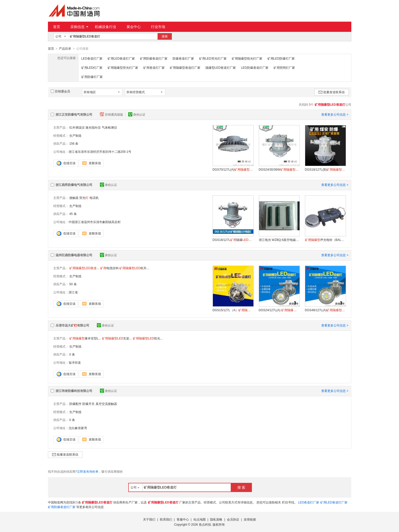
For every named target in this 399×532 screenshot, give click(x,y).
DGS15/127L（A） (233, 310)
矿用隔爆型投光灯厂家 (247, 58)
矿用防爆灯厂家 (92, 77)
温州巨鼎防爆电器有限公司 (74, 255)
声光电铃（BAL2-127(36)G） (325, 240)
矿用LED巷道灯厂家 (121, 58)
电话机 (94, 198)
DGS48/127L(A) (325, 310)
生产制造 (75, 135)
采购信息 (79, 27)
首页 (57, 27)
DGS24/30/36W (279, 169)
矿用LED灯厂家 (92, 67)
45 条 (73, 214)
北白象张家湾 (78, 428)
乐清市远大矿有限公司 (72, 325)
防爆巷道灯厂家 (183, 58)
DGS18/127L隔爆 (233, 240)
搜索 (165, 36)
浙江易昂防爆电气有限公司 (74, 185)
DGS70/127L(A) (233, 169)
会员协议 (233, 519)
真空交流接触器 (106, 404)
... (84, 268)
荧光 (84, 198)
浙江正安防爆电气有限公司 (74, 114)
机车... (134, 268)
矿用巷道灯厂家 (154, 67)
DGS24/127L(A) (279, 310)
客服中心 (183, 519)
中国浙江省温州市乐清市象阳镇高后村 (95, 222)
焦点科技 (205, 524)
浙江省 (73, 292)
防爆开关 (88, 404)
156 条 (74, 143)
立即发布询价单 (88, 471)
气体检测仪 (109, 127)
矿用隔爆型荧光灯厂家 (123, 67)
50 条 (73, 284)
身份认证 (137, 114)
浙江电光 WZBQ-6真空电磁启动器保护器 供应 (279, 240)
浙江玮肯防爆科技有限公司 (74, 391)
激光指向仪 (93, 127)
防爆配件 (75, 404)
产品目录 (65, 49)
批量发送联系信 (332, 92)
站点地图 (200, 519)
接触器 (74, 198)
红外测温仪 (77, 127)
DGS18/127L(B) (325, 169)
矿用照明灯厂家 (284, 67)
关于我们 (149, 519)
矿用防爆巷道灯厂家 (154, 58)
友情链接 (250, 519)
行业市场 (158, 27)
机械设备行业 (106, 27)
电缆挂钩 (109, 268)
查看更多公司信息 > (335, 114)
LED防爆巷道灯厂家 (255, 67)
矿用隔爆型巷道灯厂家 (185, 67)
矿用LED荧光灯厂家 (213, 58)
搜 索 (241, 487)
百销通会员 (60, 91)
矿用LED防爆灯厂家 (281, 58)
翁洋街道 (75, 362)
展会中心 (134, 27)
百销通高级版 (112, 114)
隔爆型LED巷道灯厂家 (221, 67)
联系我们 (166, 519)
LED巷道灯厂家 (92, 58)
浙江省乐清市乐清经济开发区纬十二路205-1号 (100, 152)
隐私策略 (216, 519)
